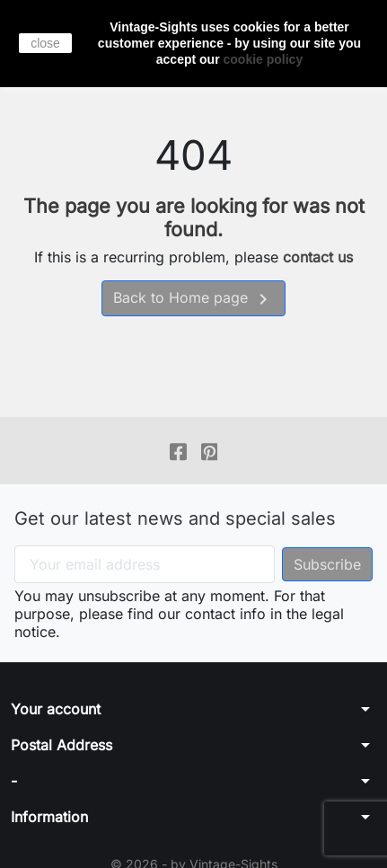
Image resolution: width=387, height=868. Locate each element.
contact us (318, 257)
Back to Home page (193, 299)
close (45, 43)
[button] (193, 709)
